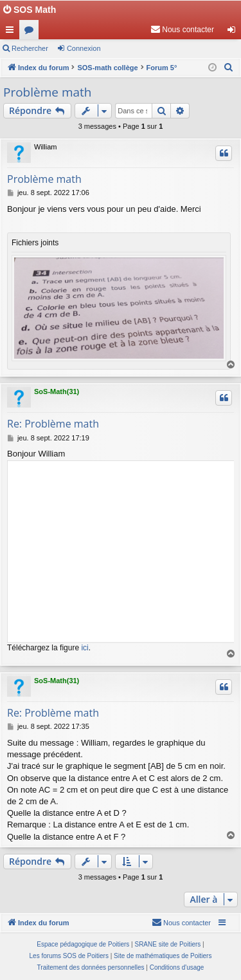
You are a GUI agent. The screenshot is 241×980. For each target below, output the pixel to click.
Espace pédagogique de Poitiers (83, 944)
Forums (31, 32)
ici (85, 648)
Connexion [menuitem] (234, 32)
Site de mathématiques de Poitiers (163, 956)
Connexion (84, 48)
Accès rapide (12, 32)
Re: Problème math (53, 424)
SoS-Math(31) (57, 391)
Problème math (47, 92)
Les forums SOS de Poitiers (69, 956)
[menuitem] (182, 30)
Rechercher (30, 48)
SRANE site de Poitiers (167, 944)
